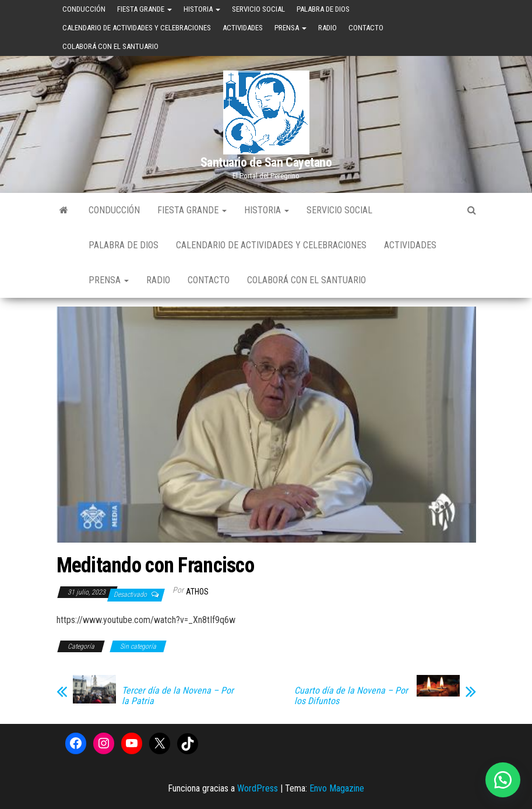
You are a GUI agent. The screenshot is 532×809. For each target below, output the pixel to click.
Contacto (366, 28)
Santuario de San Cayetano (266, 162)
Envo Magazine (337, 788)
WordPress (258, 788)
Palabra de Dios (323, 9)
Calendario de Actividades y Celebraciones (137, 28)
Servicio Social (258, 9)
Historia (202, 9)
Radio (327, 28)
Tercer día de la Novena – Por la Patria (178, 696)
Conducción (84, 9)
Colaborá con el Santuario (110, 46)
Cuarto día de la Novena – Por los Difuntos (351, 696)
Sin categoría (138, 646)
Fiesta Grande (145, 9)
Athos (197, 592)
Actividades (243, 28)
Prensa (290, 28)
